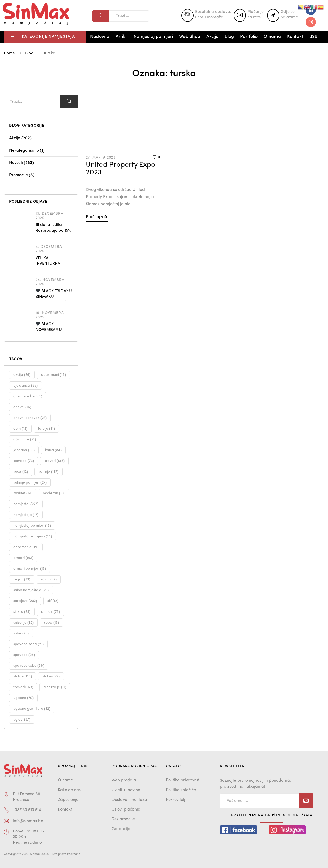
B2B (313, 37)
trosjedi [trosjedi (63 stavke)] (23, 687)
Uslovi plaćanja (126, 810)
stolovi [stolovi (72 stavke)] (51, 676)
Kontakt (295, 37)
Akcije (15, 138)
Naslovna (100, 37)
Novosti (16, 163)
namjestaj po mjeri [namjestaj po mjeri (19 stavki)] (32, 526)
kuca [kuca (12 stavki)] (21, 472)
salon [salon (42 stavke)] (49, 579)
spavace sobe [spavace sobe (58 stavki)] (29, 666)
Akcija (212, 37)
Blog (229, 37)
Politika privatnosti (183, 780)
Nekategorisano (24, 151)
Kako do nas (69, 790)
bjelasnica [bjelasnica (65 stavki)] (25, 386)
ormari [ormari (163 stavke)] (23, 558)
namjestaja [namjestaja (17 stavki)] (26, 515)
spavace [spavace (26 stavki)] (24, 655)
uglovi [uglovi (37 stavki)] (22, 719)
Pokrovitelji (176, 800)
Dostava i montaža (129, 800)
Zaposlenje (68, 800)
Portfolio (249, 37)
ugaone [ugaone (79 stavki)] (23, 698)
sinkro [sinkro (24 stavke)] (22, 612)
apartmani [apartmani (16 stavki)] (53, 375)
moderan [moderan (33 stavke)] (54, 493)
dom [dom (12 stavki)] (20, 429)
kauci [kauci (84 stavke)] (53, 450)
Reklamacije (123, 819)
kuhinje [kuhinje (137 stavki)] (48, 472)
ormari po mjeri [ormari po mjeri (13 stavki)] (30, 569)
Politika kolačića (181, 790)
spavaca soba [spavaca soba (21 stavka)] (28, 644)
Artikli (121, 37)
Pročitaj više (97, 217)
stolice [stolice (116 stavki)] (23, 676)
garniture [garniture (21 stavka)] (25, 439)
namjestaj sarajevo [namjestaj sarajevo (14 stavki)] (33, 536)
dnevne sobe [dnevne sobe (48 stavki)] (28, 396)
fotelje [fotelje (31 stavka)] (46, 429)
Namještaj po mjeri (153, 37)
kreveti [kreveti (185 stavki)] (54, 461)
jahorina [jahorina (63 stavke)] (24, 450)
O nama (272, 37)
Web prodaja (124, 780)
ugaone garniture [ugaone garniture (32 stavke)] (32, 709)
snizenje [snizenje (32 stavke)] (23, 623)
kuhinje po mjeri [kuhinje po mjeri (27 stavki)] (30, 482)
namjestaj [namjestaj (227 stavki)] (26, 504)
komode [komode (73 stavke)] (24, 461)
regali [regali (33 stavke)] (22, 579)
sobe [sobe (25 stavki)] (21, 633)
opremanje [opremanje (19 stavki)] (26, 547)
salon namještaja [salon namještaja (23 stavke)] (31, 590)
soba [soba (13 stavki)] (52, 623)
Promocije (19, 175)
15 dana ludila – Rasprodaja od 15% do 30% (53, 231)
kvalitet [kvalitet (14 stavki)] (23, 493)
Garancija (121, 829)
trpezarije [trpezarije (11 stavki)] (55, 687)
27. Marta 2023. (101, 157)
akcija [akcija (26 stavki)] (22, 375)
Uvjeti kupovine (126, 790)
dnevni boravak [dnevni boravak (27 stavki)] (30, 418)
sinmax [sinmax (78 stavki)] (50, 612)
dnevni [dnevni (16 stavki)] (22, 407)
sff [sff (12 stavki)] (53, 601)
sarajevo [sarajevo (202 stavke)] (25, 601)
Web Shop (190, 37)
